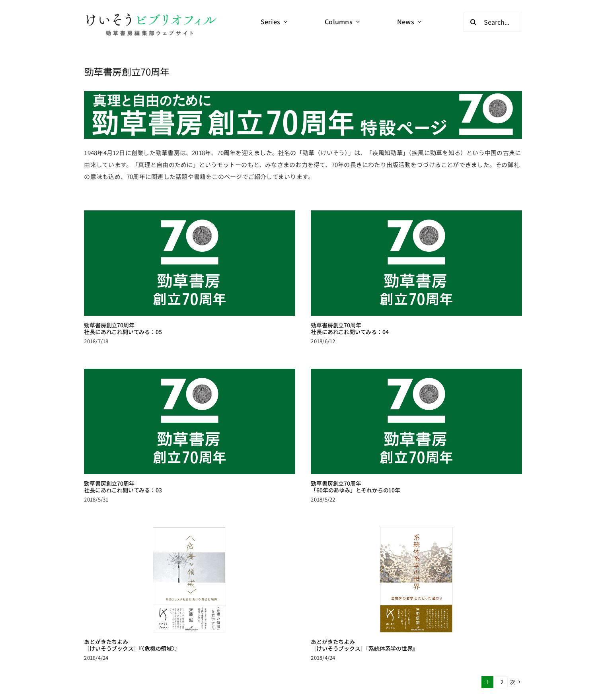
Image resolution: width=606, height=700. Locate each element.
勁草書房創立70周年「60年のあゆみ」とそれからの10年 (333, 483)
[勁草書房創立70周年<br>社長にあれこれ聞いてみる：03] (219, 406)
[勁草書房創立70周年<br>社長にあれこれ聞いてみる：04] (409, 263)
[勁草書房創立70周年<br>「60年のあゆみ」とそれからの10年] (394, 418)
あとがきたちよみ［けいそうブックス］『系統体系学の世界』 (372, 626)
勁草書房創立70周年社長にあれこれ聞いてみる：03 (153, 471)
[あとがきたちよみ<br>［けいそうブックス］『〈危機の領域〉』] (205, 561)
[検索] (473, 22)
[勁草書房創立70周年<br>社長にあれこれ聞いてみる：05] (189, 263)
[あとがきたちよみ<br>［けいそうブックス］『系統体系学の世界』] (424, 561)
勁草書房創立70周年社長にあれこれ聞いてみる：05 (123, 328)
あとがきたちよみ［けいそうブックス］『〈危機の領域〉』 (147, 626)
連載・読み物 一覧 (263, 680)
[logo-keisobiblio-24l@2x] (151, 15)
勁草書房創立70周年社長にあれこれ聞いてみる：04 (342, 328)
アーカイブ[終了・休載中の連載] (288, 689)
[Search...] (493, 22)
